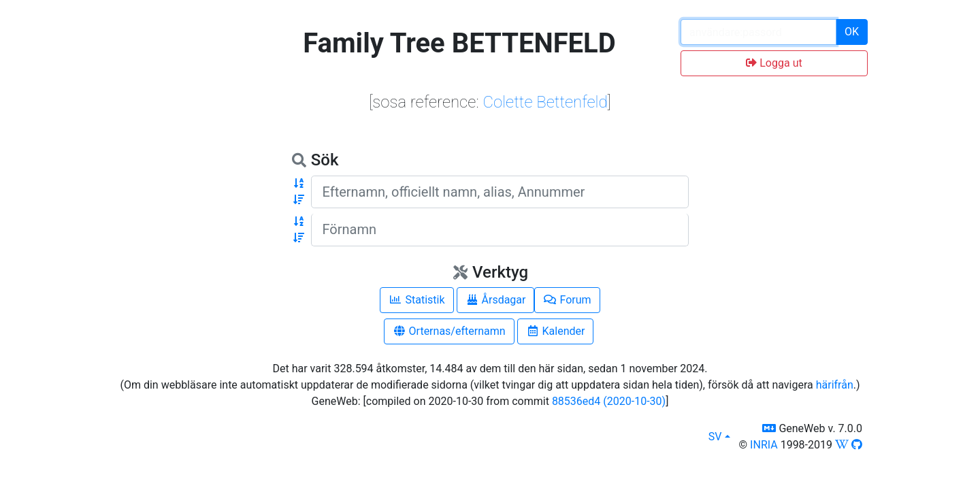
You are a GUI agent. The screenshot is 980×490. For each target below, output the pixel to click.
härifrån (835, 385)
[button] (299, 184)
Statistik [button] (416, 300)
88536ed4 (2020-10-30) (609, 401)
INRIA (764, 445)
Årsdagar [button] (496, 300)
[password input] (758, 32)
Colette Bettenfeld (545, 102)
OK (852, 32)
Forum (567, 300)
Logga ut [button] (774, 63)
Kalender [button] (556, 331)
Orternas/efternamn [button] (449, 331)
